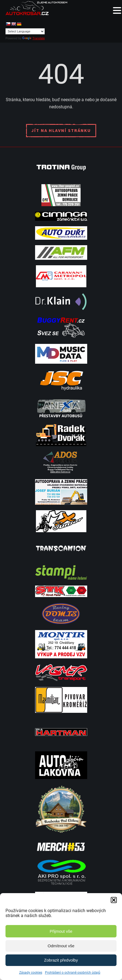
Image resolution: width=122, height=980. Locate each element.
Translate (33, 38)
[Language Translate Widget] (25, 31)
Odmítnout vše (61, 946)
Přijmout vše (61, 931)
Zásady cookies (31, 973)
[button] (114, 900)
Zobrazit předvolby (61, 960)
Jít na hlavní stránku (61, 130)
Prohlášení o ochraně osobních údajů (73, 973)
